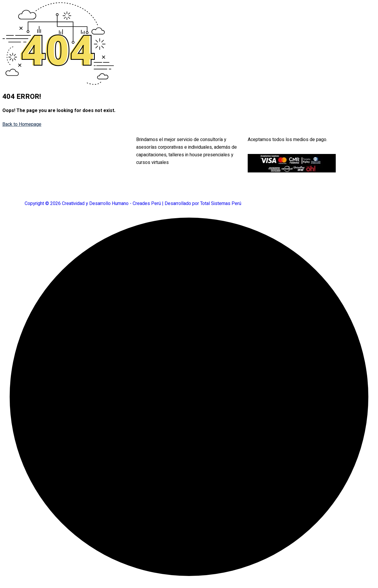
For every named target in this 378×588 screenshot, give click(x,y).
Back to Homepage (22, 124)
